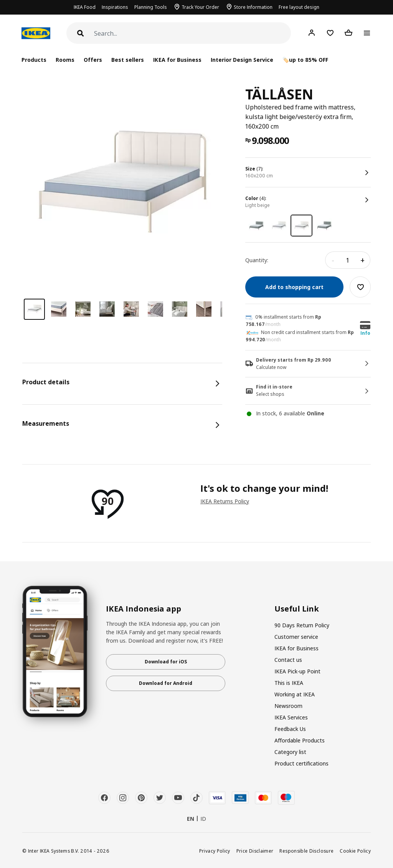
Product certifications (301, 763)
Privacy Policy (215, 851)
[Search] (192, 34)
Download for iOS (166, 662)
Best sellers (128, 60)
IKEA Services (291, 717)
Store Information (253, 7)
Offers (93, 60)
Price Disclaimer (255, 851)
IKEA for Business (177, 60)
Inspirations (115, 7)
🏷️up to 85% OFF (305, 60)
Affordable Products (300, 740)
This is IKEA (289, 683)
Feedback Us (290, 729)
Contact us (288, 660)
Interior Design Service (242, 60)
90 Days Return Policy (302, 625)
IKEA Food (85, 7)
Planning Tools (151, 7)
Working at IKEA (295, 694)
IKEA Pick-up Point (297, 671)
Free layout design (299, 7)
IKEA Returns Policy (225, 501)
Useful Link (297, 609)
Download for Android (166, 683)
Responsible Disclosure (306, 851)
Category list (290, 752)
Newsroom (288, 706)
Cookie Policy (355, 851)
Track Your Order (200, 7)
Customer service (296, 637)
